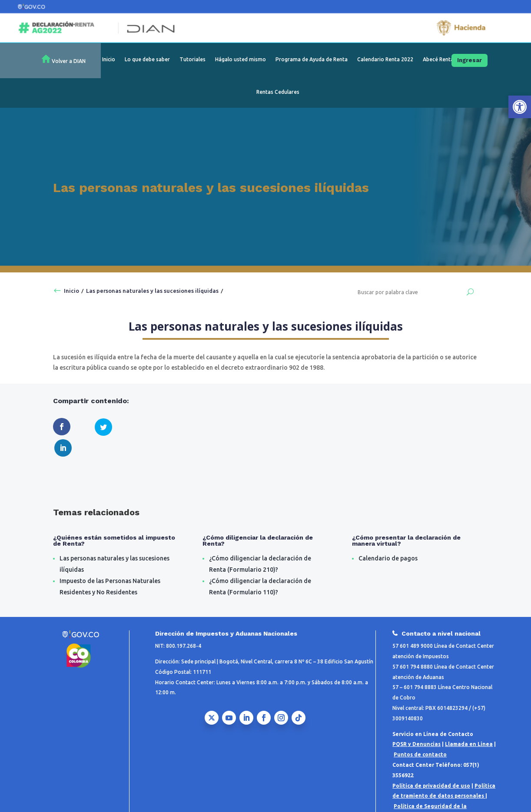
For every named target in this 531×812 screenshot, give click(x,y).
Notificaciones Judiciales (463, 796)
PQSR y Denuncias (417, 724)
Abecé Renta (438, 59)
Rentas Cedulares (278, 92)
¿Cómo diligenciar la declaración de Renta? (258, 520)
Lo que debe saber (147, 59)
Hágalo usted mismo (241, 59)
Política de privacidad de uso (431, 765)
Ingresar (470, 60)
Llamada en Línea (469, 724)
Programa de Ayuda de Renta (312, 59)
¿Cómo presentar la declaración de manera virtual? (406, 520)
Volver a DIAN (69, 61)
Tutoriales (192, 59)
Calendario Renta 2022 (385, 59)
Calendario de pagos (388, 538)
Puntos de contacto (420, 734)
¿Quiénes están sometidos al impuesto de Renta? (114, 520)
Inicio (109, 59)
